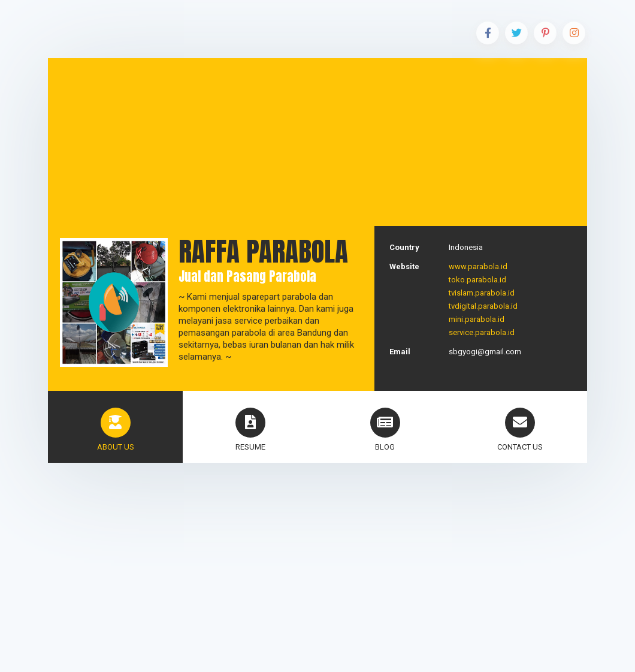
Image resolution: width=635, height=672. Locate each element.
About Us (116, 430)
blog (385, 430)
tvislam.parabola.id (482, 293)
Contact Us (520, 430)
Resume (250, 430)
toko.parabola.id (477, 280)
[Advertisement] (317, 142)
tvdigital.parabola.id (483, 306)
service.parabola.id (482, 332)
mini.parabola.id (477, 319)
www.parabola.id (478, 266)
